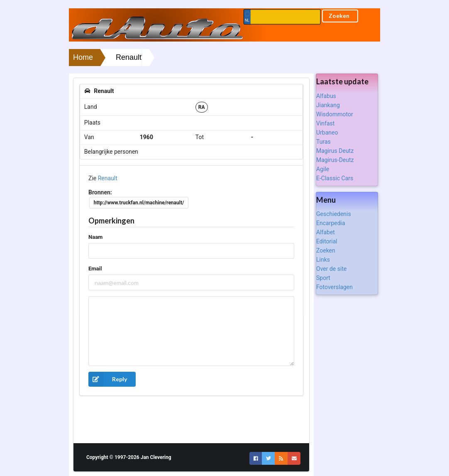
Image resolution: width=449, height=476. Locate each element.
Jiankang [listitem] (328, 105)
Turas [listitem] (323, 142)
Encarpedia (331, 223)
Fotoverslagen (334, 287)
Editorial (327, 241)
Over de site (331, 269)
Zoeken (326, 250)
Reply (108, 379)
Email (95, 269)
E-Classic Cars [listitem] (335, 178)
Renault (108, 178)
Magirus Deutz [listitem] (335, 151)
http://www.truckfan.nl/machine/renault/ (139, 203)
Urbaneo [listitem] (327, 132)
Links (323, 260)
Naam (95, 237)
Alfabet (326, 232)
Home (83, 57)
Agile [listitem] (323, 169)
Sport (323, 278)
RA (202, 107)
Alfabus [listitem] (326, 96)
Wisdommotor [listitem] (335, 114)
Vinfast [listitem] (325, 123)
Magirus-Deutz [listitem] (335, 160)
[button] (256, 458)
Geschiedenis (334, 214)
